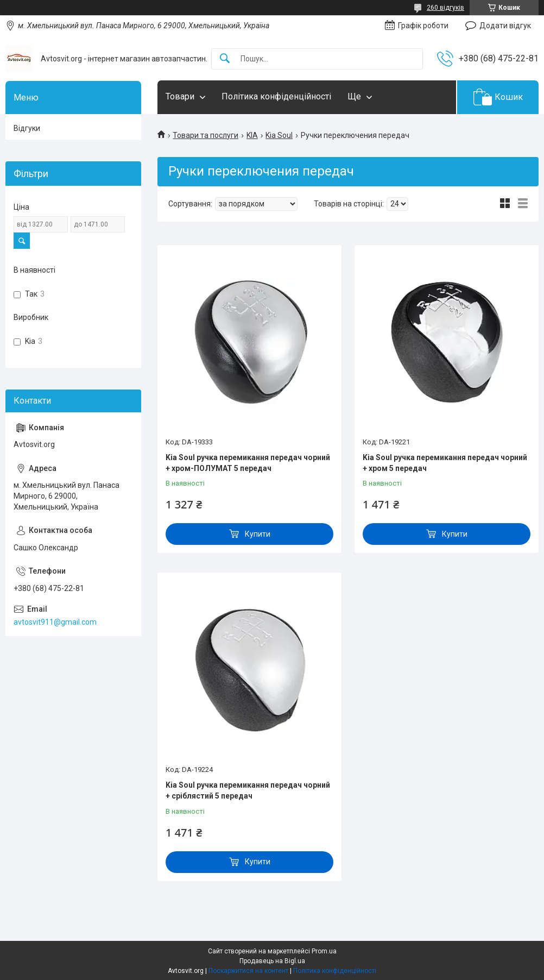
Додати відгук (505, 26)
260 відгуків (445, 8)
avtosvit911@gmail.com (55, 622)
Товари (180, 96)
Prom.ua (324, 951)
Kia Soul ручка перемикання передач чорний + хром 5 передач (445, 463)
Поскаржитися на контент (248, 971)
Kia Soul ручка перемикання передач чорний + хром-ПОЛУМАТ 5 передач (248, 463)
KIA (252, 135)
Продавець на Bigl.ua (272, 961)
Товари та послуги (205, 135)
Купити (258, 534)
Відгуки (27, 128)
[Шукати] (225, 59)
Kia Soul (279, 135)
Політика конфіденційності (276, 96)
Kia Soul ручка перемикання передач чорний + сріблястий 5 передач (248, 790)
